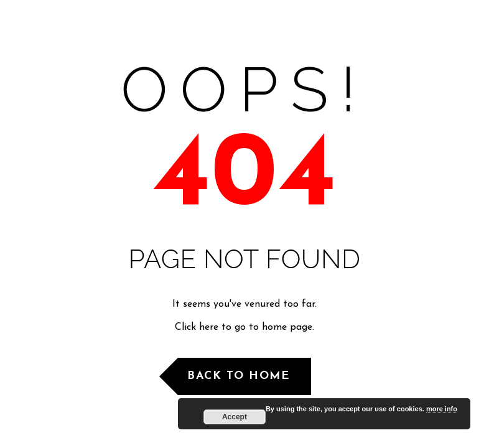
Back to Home (238, 376)
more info (442, 409)
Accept (235, 417)
